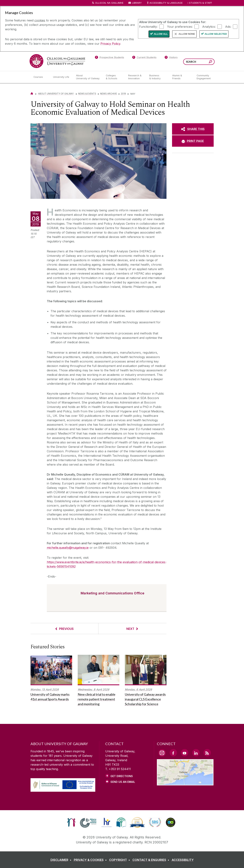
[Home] (32, 94)
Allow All (161, 34)
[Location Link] (185, 783)
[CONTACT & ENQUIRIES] (152, 860)
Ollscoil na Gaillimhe (109, 3)
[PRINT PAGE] (193, 141)
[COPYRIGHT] (120, 860)
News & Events (87, 94)
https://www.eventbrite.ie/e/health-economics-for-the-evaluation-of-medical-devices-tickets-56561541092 (107, 564)
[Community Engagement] (204, 77)
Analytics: (209, 26)
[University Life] (62, 77)
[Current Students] (144, 58)
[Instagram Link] (162, 753)
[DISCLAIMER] (62, 860)
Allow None (187, 34)
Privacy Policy (110, 44)
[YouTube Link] (185, 753)
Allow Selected (216, 34)
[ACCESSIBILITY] (183, 860)
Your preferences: (180, 26)
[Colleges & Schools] (114, 77)
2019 (123, 94)
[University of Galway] (57, 61)
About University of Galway (56, 94)
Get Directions (122, 776)
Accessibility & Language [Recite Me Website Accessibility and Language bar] (165, 3)
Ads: (228, 26)
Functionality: (148, 26)
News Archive (108, 94)
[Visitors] (171, 58)
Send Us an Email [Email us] (123, 782)
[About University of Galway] (88, 77)
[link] (71, 822)
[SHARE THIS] (193, 129)
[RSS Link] (207, 753)
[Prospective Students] (110, 58)
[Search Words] (199, 62)
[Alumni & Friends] (181, 77)
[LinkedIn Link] (196, 753)
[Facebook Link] (173, 753)
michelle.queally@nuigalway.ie (68, 548)
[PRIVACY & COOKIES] (91, 860)
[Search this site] (210, 62)
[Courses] (40, 77)
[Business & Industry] (158, 77)
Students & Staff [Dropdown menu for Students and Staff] (201, 3)
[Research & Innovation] (136, 77)
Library (137, 3)
